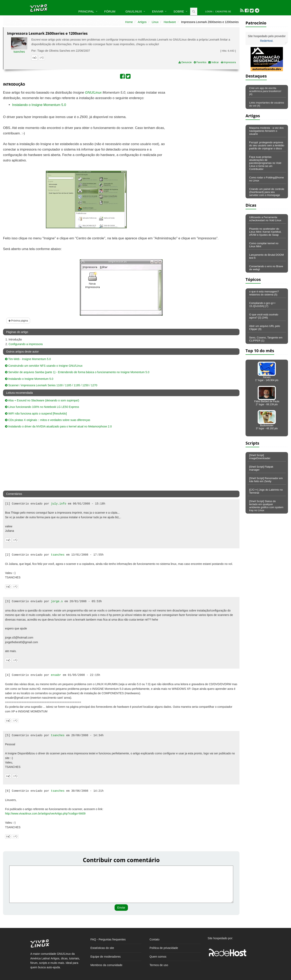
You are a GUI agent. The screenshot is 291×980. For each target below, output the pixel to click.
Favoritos (200, 62)
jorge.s (57, 601)
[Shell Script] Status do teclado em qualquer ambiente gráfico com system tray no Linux (266, 506)
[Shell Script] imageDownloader (260, 457)
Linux (155, 22)
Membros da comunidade (106, 965)
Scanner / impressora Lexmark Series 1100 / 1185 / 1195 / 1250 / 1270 (51, 385)
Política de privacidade (164, 948)
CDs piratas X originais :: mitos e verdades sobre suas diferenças (48, 420)
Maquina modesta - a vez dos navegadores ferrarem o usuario (266, 131)
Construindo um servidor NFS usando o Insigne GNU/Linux (44, 366)
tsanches (19, 52)
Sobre (179, 11)
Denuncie (185, 62)
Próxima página (18, 321)
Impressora (228, 62)
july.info (59, 504)
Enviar (158, 11)
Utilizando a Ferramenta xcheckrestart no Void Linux (265, 219)
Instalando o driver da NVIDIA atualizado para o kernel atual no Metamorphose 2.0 (58, 426)
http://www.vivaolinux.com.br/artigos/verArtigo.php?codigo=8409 (45, 814)
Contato (154, 939)
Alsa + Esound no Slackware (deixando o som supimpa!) (42, 400)
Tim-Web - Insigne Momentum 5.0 (28, 359)
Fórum (110, 11)
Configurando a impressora (26, 344)
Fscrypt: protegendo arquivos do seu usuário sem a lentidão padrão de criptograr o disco (267, 145)
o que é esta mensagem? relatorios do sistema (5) (264, 293)
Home (129, 22)
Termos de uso (159, 965)
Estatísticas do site (102, 948)
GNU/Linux (134, 11)
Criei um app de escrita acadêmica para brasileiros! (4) (265, 91)
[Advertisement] (205, 119)
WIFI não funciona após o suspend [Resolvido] (36, 414)
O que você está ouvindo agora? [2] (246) (264, 316)
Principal (86, 11)
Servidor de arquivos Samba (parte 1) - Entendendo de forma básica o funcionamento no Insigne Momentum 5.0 (77, 372)
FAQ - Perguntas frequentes (108, 939)
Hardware (170, 22)
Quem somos (158, 957)
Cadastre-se (223, 12)
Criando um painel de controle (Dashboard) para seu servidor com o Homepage (267, 192)
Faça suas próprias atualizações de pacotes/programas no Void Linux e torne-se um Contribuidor (265, 163)
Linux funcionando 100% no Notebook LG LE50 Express (42, 407)
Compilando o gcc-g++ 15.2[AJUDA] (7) (262, 305)
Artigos (142, 22)
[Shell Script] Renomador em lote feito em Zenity (266, 480)
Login (209, 12)
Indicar (214, 62)
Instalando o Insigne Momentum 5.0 (39, 105)
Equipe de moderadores (106, 957)
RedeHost (266, 41)
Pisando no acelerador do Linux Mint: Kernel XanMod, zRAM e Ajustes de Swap (265, 232)
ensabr (56, 675)
